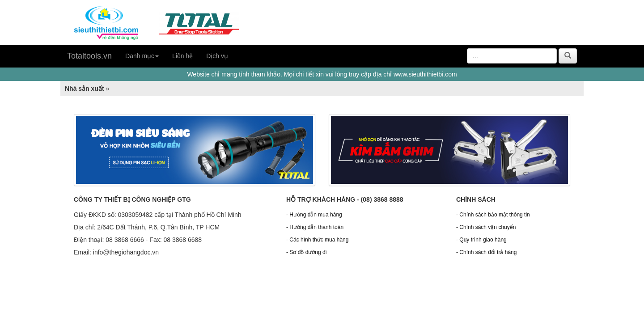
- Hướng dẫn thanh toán (315, 227)
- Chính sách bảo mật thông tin (493, 215)
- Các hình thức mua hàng (317, 240)
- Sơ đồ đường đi (306, 252)
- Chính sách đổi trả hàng (486, 252)
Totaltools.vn (89, 56)
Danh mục (142, 56)
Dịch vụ (217, 56)
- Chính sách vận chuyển (486, 227)
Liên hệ (182, 56)
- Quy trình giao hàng (481, 240)
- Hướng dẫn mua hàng (314, 215)
